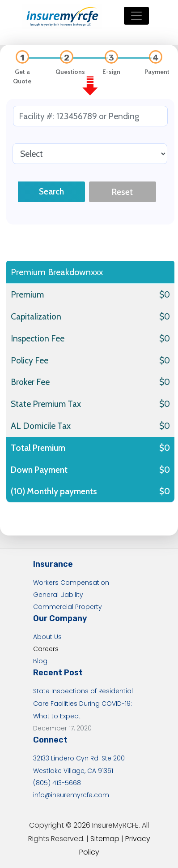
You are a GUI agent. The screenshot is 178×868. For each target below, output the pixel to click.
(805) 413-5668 (57, 783)
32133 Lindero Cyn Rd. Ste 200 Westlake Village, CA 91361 (79, 764)
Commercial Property (68, 607)
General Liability (58, 595)
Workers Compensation (71, 583)
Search (51, 191)
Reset (122, 192)
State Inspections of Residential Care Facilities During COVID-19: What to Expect (83, 704)
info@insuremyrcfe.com (71, 795)
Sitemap (105, 839)
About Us (47, 637)
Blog (40, 661)
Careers (46, 649)
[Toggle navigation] (136, 16)
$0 (165, 294)
